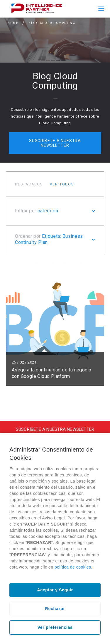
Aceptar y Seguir (55, 590)
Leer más (55, 324)
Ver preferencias (55, 627)
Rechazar (55, 609)
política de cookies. (73, 567)
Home (13, 23)
